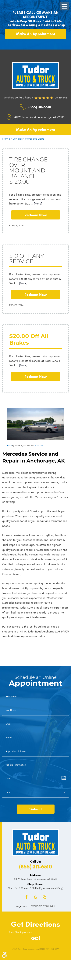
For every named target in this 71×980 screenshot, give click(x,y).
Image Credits (22, 906)
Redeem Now (36, 215)
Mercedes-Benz (35, 139)
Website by (43, 906)
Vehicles (18, 139)
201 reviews (61, 98)
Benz (9, 446)
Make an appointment (36, 34)
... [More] (36, 204)
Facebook (27, 897)
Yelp (45, 897)
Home (6, 139)
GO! (35, 938)
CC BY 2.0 (39, 446)
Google (36, 897)
